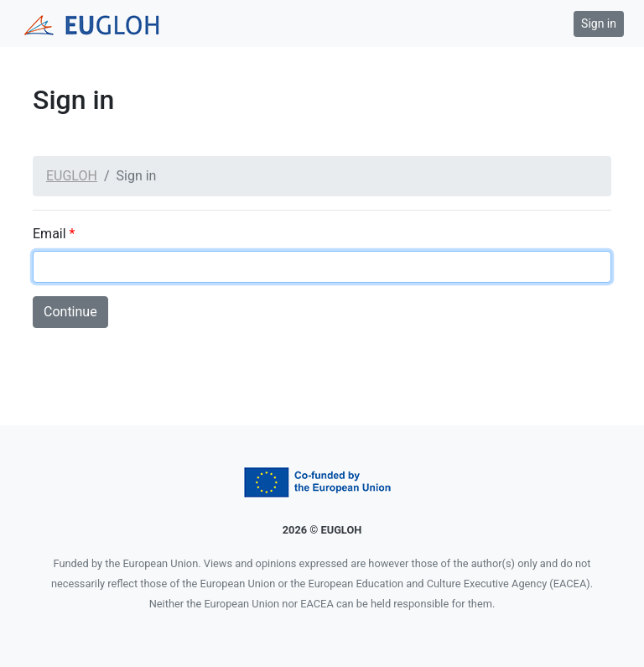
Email (54, 234)
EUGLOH (72, 176)
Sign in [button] (599, 23)
